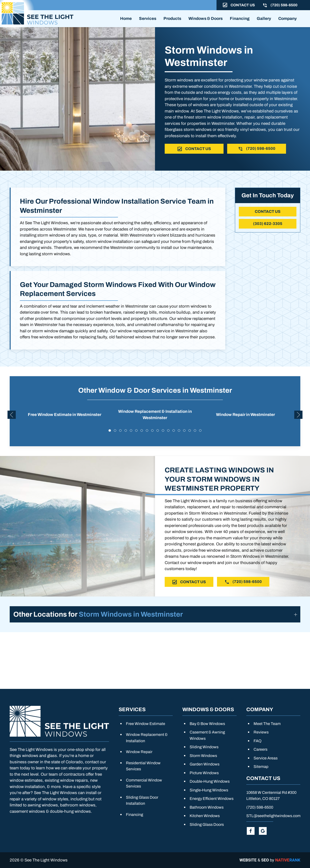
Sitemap (261, 767)
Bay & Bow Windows (207, 724)
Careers (260, 749)
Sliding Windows (204, 747)
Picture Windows (204, 773)
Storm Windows (203, 756)
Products (172, 19)
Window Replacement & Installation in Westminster (155, 423)
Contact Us (268, 211)
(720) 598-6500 (260, 807)
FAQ (258, 741)
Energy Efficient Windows (212, 799)
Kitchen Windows (205, 816)
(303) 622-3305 (268, 224)
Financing (240, 19)
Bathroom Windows (207, 807)
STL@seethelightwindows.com (273, 816)
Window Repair (139, 752)
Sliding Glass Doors (207, 824)
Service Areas (266, 758)
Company (287, 19)
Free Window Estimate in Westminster (65, 423)
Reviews (261, 732)
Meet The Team (267, 724)
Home (126, 19)
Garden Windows (205, 764)
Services (148, 19)
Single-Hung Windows (209, 790)
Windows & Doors (205, 19)
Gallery (264, 19)
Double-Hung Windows (210, 781)
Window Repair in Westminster (245, 423)
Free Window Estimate (146, 724)
